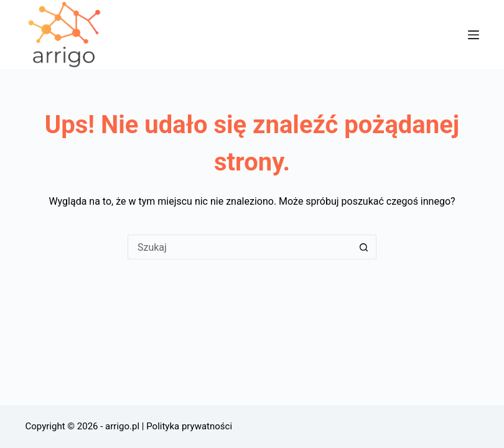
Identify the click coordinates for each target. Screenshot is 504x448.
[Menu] (474, 35)
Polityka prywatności (189, 426)
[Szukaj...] (240, 247)
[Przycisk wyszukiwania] (364, 247)
